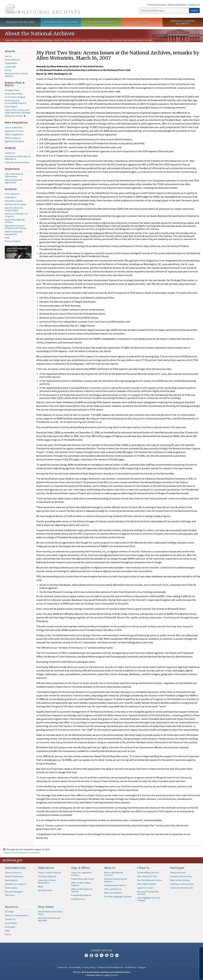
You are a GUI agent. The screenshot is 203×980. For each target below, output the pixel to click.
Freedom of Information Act (110, 967)
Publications (11, 197)
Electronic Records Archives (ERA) (14, 209)
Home (8, 40)
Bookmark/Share (177, 5)
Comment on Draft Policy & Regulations (17, 158)
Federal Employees (14, 876)
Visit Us (142, 22)
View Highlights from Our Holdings (149, 899)
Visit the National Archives (150, 880)
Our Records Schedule (15, 204)
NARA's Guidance (13, 138)
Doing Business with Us (115, 885)
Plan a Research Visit (147, 876)
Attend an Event (178, 873)
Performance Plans (14, 94)
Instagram (96, 955)
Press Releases (12, 194)
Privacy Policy (89, 967)
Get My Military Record (148, 873)
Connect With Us (101, 950)
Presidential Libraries (81, 895)
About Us (110, 868)
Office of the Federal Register (81, 884)
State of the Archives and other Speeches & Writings (18, 111)
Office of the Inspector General (82, 890)
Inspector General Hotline (17, 162)
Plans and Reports (113, 889)
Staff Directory (78, 899)
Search (194, 10)
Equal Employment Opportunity (14, 181)
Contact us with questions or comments (21, 853)
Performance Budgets (15, 97)
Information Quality (14, 201)
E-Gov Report (11, 107)
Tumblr (102, 955)
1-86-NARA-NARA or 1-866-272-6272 (101, 975)
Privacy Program (13, 241)
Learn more (175, 974)
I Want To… (144, 868)
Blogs (41, 887)
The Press (10, 895)
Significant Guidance (14, 141)
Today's (50, 873)
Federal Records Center (83, 879)
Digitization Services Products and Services (16, 227)
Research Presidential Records (148, 893)
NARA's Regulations (14, 134)
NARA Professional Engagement (14, 233)
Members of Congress (16, 884)
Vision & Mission (12, 60)
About (15, 40)
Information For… (16, 868)
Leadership (10, 67)
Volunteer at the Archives (182, 884)
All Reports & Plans (14, 116)
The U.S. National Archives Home (42, 9)
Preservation (11, 888)
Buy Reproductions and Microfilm (49, 919)
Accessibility (75, 967)
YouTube (107, 955)
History (8, 70)
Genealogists (11, 880)
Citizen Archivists (157, 5)
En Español (10, 927)
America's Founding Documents (183, 22)
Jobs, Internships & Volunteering (14, 175)
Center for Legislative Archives (81, 874)
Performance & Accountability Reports (16, 102)
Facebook (86, 955)
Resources (12, 907)
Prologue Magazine (47, 876)
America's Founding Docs (17, 915)
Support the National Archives (15, 221)
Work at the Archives (180, 880)
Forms (8, 934)
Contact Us (194, 5)
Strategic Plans (12, 90)
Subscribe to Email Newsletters (47, 881)
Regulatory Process (14, 131)
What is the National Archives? (114, 874)
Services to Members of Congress (16, 215)
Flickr (117, 955)
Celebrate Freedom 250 (182, 888)
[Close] (199, 951)
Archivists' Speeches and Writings (37, 40)
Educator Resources (101, 22)
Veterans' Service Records (61, 22)
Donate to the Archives (181, 876)
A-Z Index (9, 912)
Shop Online (46, 907)
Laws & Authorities (14, 127)
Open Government (113, 893)
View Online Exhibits (147, 884)
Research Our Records (20, 22)
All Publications (45, 890)
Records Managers (14, 892)
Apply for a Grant (145, 888)
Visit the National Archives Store (50, 913)
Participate (177, 868)
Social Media (11, 923)
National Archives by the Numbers (16, 75)
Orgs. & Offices (81, 868)
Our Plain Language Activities (118, 897)
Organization (11, 63)
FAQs (7, 238)
